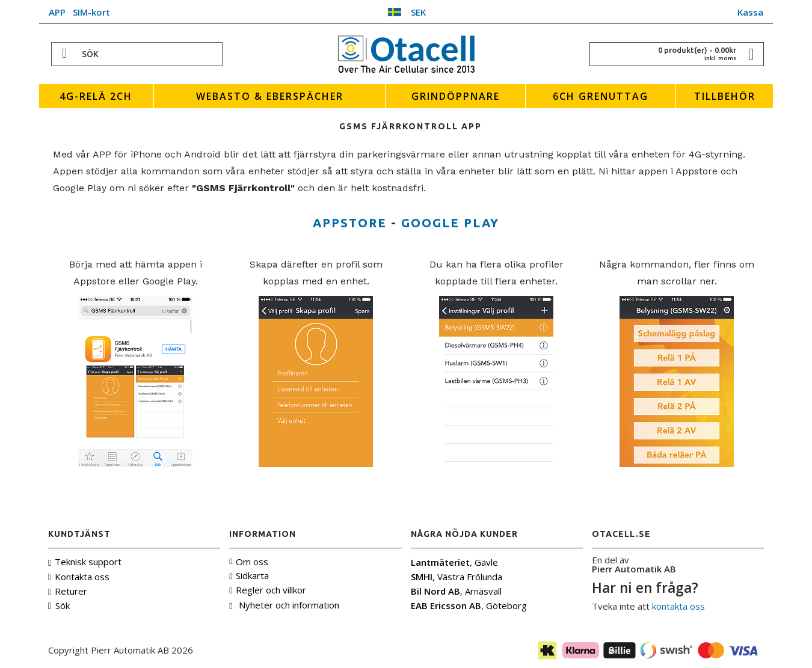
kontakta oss (678, 606)
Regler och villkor (268, 590)
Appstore (350, 223)
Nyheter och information (284, 605)
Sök (59, 606)
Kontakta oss (79, 577)
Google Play (450, 223)
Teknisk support (85, 562)
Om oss (249, 562)
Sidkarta (249, 575)
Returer (68, 591)
